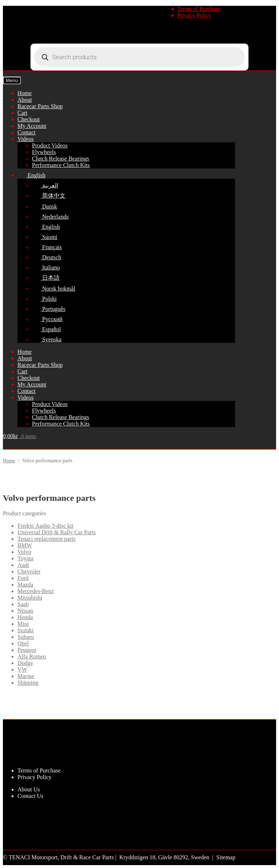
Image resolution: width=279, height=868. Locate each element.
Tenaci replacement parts (46, 539)
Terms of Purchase (199, 9)
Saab (23, 604)
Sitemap (226, 857)
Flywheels (44, 152)
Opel (23, 643)
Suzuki (25, 630)
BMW (25, 545)
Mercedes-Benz (36, 591)
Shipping (28, 683)
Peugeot (27, 650)
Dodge (25, 663)
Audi (23, 565)
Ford (23, 578)
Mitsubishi (30, 598)
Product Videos (50, 145)
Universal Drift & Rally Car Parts (57, 532)
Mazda (25, 585)
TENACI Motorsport (33, 857)
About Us (29, 789)
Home (9, 461)
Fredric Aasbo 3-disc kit (45, 526)
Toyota (25, 558)
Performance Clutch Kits (61, 165)
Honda (25, 617)
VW (22, 670)
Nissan (25, 611)
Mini (23, 624)
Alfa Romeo (32, 656)
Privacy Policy (194, 15)
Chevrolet (29, 571)
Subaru (26, 637)
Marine (26, 676)
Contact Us (31, 796)
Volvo (24, 552)
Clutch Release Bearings (60, 159)
